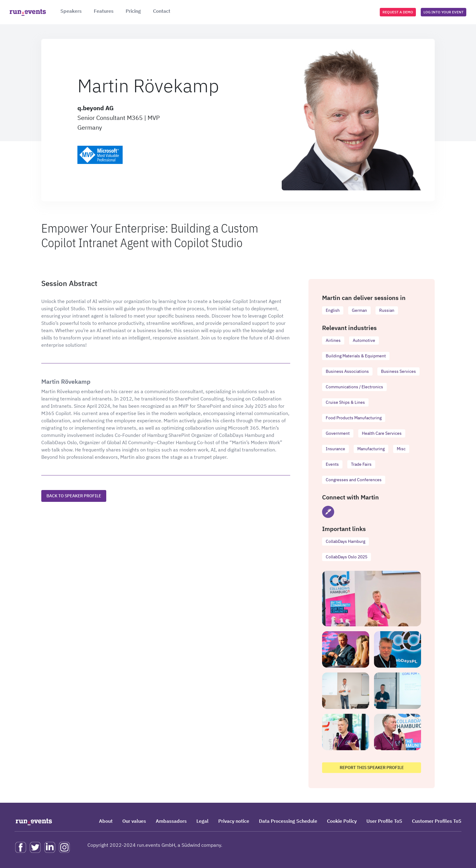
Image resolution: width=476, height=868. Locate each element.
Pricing (133, 11)
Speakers (71, 11)
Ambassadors (171, 821)
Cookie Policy (342, 821)
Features (104, 11)
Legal (202, 821)
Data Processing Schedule (288, 821)
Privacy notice (234, 821)
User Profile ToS (384, 821)
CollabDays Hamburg (345, 541)
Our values (134, 821)
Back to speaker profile (74, 496)
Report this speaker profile (372, 768)
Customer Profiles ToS (437, 821)
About (106, 821)
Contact (162, 11)
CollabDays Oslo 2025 (347, 557)
